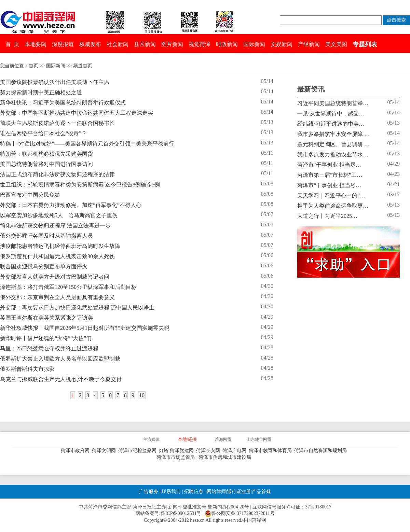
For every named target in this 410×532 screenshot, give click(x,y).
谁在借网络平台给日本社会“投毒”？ (43, 133)
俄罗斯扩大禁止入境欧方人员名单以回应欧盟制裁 (60, 359)
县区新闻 (145, 44)
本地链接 (187, 439)
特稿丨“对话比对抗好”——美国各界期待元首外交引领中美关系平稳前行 (87, 144)
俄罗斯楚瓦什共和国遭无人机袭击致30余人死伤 (57, 256)
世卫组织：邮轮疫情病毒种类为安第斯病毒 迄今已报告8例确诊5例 (80, 185)
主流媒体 (151, 439)
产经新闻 (309, 44)
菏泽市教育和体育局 (271, 451)
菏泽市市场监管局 (177, 457)
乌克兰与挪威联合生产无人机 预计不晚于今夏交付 (61, 379)
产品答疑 (261, 492)
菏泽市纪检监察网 (139, 451)
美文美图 (336, 44)
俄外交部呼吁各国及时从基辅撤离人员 (46, 236)
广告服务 (149, 492)
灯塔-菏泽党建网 (178, 451)
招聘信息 (194, 492)
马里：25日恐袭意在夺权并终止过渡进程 (49, 348)
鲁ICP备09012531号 (181, 513)
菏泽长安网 (209, 451)
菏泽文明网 (105, 451)
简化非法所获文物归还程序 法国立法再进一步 (55, 226)
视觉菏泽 (200, 44)
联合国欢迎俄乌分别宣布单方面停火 (44, 267)
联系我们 (171, 492)
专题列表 (365, 44)
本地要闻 (36, 44)
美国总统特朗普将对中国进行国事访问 (46, 164)
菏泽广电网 (236, 451)
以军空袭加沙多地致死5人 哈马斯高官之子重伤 (59, 215)
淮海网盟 (223, 439)
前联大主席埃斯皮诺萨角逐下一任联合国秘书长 (57, 123)
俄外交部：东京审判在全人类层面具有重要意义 (57, 297)
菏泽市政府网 (76, 451)
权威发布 (90, 44)
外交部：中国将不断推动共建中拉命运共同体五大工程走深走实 (77, 113)
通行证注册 (239, 492)
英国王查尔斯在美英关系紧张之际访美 (46, 318)
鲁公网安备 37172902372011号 (240, 514)
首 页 (12, 44)
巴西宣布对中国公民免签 (30, 195)
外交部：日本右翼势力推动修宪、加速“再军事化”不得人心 (71, 205)
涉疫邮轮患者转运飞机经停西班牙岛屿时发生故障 (60, 246)
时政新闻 (227, 44)
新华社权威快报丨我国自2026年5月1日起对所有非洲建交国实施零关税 (85, 328)
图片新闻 (172, 44)
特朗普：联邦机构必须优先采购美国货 (46, 154)
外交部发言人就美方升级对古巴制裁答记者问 (55, 277)
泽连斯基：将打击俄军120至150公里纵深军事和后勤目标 (68, 287)
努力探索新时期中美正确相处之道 (41, 92)
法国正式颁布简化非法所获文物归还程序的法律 (57, 174)
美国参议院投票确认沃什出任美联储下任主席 (55, 82)
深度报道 (63, 44)
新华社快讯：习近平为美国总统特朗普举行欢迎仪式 (63, 103)
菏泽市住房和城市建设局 (226, 457)
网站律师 (216, 492)
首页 (33, 66)
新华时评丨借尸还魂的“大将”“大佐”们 (46, 338)
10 (142, 395)
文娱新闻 (282, 44)
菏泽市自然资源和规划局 (322, 451)
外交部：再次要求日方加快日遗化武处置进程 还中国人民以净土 (77, 307)
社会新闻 (118, 44)
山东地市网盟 (259, 439)
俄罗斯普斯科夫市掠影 (27, 369)
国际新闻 (254, 44)
